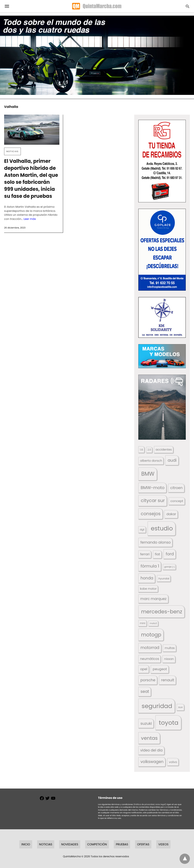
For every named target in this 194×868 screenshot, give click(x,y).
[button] (162, 161)
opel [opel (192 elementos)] (144, 669)
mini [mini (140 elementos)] (143, 623)
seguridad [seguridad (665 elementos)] (157, 706)
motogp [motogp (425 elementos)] (151, 635)
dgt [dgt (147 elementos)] (142, 530)
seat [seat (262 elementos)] (145, 691)
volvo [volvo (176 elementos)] (173, 762)
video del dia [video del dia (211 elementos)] (151, 750)
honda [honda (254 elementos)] (147, 578)
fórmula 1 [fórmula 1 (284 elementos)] (150, 566)
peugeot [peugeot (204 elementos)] (160, 669)
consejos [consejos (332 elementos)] (151, 514)
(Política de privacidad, (144, 804)
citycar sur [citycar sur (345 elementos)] (153, 500)
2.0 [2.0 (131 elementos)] (149, 450)
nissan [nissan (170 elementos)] (169, 659)
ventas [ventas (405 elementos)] (149, 738)
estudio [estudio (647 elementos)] (162, 528)
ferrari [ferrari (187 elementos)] (145, 554)
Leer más (30, 219)
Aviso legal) (161, 804)
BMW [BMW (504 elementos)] (148, 474)
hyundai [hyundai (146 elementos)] (164, 578)
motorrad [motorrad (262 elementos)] (150, 648)
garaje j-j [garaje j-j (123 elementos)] (169, 567)
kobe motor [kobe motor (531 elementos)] (148, 589)
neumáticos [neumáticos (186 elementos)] (150, 659)
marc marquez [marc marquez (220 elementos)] (153, 599)
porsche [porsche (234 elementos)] (148, 680)
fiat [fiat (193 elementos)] (158, 554)
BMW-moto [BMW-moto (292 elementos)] (153, 488)
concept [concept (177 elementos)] (177, 501)
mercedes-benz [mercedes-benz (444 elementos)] (162, 612)
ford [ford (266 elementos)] (170, 554)
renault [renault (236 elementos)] (168, 680)
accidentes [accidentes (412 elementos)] (164, 450)
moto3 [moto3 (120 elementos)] (153, 623)
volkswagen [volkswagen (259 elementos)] (152, 762)
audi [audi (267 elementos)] (172, 460)
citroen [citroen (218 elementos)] (176, 488)
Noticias (12, 151)
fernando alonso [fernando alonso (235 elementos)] (156, 542)
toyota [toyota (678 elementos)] (169, 723)
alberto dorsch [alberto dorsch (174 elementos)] (151, 461)
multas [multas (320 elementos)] (170, 648)
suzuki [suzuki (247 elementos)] (146, 723)
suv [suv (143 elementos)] (181, 707)
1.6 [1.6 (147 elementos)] (141, 450)
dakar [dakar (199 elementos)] (171, 514)
